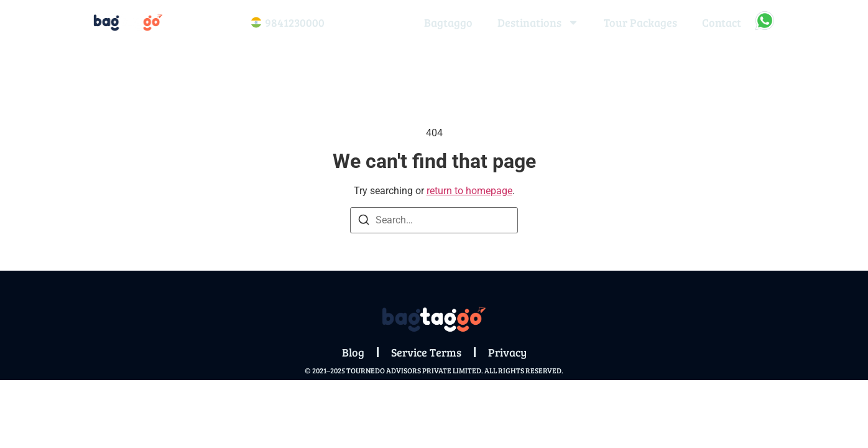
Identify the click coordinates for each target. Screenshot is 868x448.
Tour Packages (640, 22)
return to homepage (469, 191)
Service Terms (426, 352)
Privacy (507, 352)
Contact (722, 22)
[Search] (364, 222)
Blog (353, 352)
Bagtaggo (448, 22)
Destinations (538, 22)
